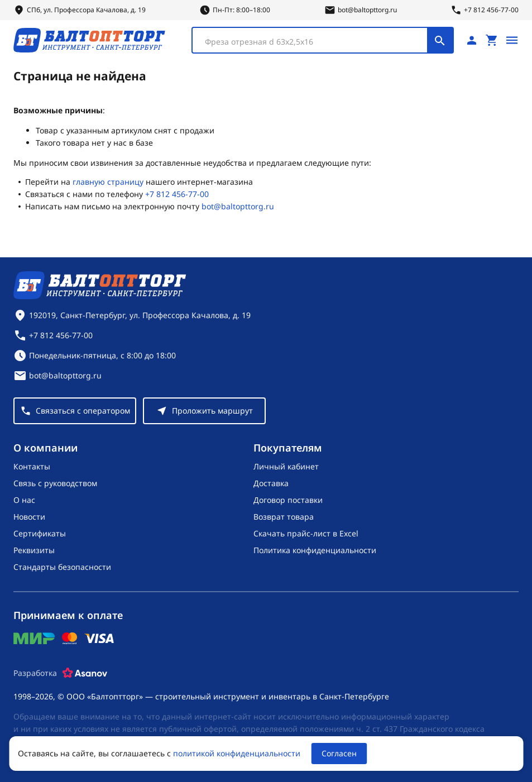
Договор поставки (288, 500)
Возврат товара (284, 517)
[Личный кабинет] (472, 40)
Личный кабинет (286, 466)
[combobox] (323, 40)
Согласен (339, 753)
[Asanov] (85, 673)
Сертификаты (40, 533)
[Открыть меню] (512, 40)
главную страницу (108, 182)
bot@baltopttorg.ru (238, 206)
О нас (24, 500)
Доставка (271, 483)
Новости (29, 517)
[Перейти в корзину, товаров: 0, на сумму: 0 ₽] (492, 40)
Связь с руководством (55, 483)
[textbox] (315, 42)
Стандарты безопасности (62, 567)
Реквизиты (34, 550)
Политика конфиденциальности (315, 550)
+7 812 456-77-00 (177, 194)
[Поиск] (440, 40)
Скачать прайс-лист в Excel (306, 533)
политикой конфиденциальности (237, 753)
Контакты (32, 466)
